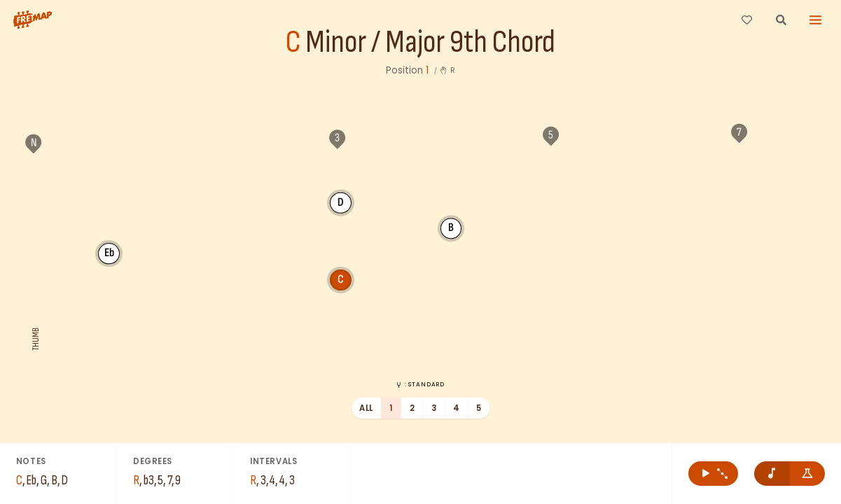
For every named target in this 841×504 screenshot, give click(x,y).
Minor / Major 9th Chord (430, 43)
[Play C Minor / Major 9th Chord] (713, 474)
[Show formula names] (808, 474)
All (366, 408)
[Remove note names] (772, 474)
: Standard (420, 384)
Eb (109, 253)
